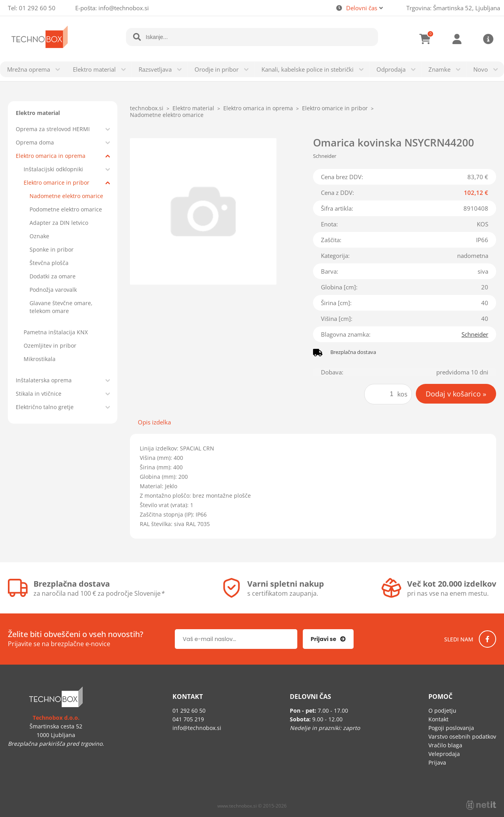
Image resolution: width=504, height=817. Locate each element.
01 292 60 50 (37, 8)
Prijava (457, 39)
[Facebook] (487, 639)
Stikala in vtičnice (39, 394)
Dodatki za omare (53, 276)
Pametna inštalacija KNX (56, 332)
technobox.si (147, 108)
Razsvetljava (155, 69)
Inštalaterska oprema (44, 380)
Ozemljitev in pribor (50, 346)
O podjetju (442, 710)
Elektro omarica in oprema (51, 156)
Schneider (475, 334)
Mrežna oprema (29, 69)
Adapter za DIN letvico (59, 223)
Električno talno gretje (45, 407)
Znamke (439, 69)
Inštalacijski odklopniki (53, 169)
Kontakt (438, 719)
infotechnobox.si (124, 8)
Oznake (39, 236)
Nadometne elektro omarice (66, 196)
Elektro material (94, 69)
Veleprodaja (444, 754)
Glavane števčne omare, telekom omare (61, 307)
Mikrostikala (40, 359)
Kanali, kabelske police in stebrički (308, 69)
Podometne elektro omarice (66, 209)
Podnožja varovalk (53, 290)
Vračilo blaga (445, 745)
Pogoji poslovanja (451, 728)
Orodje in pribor (217, 69)
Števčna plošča (49, 263)
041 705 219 (188, 719)
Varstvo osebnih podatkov (462, 736)
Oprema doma (35, 142)
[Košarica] (425, 39)
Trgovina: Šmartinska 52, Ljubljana (453, 8)
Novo (481, 69)
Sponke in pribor (52, 249)
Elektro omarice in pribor (57, 182)
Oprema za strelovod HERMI (53, 129)
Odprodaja (391, 69)
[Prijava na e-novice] (328, 639)
